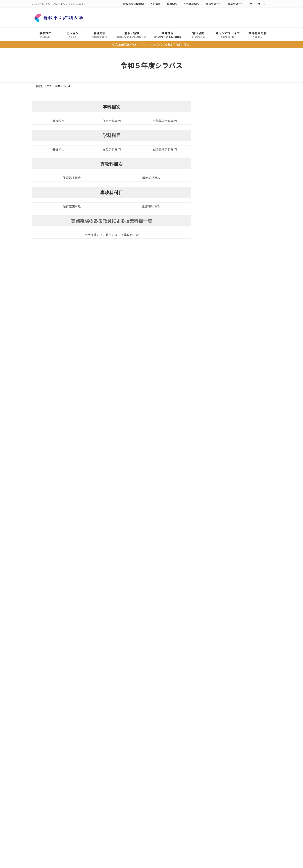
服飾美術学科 (192, 4)
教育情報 (214, 222)
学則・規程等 (220, 249)
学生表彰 (224, 659)
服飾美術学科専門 (165, 121)
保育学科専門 (112, 121)
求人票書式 (218, 441)
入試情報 (155, 4)
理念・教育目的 (221, 231)
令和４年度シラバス (227, 323)
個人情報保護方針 (223, 205)
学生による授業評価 (224, 432)
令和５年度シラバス (227, 314)
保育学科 (172, 4)
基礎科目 (58, 121)
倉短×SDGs (219, 485)
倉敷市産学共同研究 (230, 614)
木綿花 (223, 673)
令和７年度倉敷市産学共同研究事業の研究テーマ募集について (232, 619)
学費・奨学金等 (221, 332)
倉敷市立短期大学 (133, 4)
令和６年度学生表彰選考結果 (212, 663)
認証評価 (217, 406)
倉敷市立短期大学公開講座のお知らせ (218, 589)
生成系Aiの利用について (227, 279)
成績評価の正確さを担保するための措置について (239, 268)
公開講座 (224, 585)
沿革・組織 (215, 214)
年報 (214, 476)
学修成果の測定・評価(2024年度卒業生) (220, 574)
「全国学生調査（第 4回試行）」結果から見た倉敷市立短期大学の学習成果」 (232, 558)
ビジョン (214, 178)
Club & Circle (220, 502)
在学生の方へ (214, 4)
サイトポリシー (259, 4)
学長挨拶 (214, 152)
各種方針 (214, 187)
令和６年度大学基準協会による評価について (222, 648)
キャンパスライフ (220, 493)
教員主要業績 (220, 467)
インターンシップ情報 (226, 450)
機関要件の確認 (221, 340)
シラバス (217, 288)
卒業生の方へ (236, 4)
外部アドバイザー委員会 (227, 415)
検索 (260, 105)
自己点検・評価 (226, 644)
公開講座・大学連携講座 (227, 397)
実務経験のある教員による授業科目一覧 (112, 221)
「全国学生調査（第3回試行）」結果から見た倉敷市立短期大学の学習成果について (233, 694)
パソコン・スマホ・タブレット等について (239, 362)
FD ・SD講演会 (221, 423)
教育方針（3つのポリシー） (230, 240)
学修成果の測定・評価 (226, 196)
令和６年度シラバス (227, 305)
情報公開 (214, 371)
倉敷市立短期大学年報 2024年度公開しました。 (224, 604)
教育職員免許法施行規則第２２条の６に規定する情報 (239, 351)
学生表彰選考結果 (223, 170)
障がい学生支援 (221, 380)
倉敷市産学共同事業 (224, 458)
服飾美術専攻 (151, 178)
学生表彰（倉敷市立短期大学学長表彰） (238, 161)
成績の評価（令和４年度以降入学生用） (238, 257)
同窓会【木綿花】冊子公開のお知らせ (218, 678)
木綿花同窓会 (217, 511)
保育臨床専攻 (72, 178)
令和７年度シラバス (227, 297)
